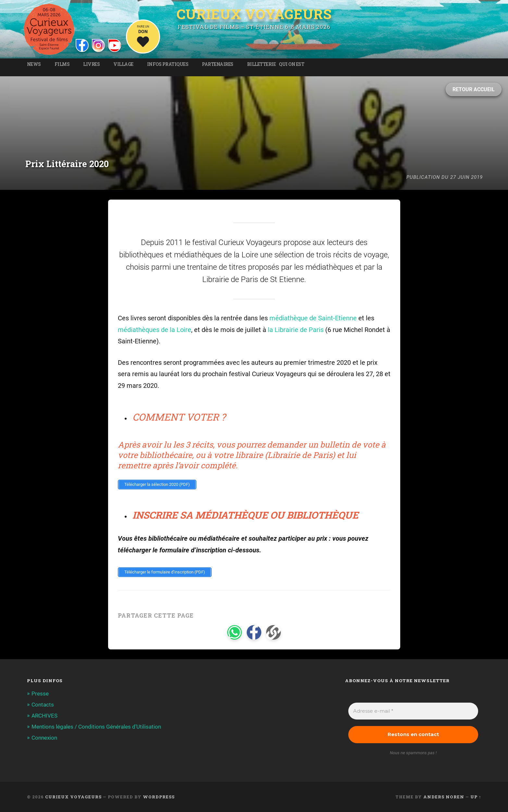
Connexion (44, 738)
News (34, 64)
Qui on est (291, 64)
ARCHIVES (44, 716)
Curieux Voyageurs (254, 14)
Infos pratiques (168, 64)
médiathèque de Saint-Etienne (313, 318)
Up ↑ (476, 797)
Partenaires (218, 64)
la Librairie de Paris (296, 330)
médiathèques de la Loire (155, 330)
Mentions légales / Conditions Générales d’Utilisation (96, 727)
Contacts (43, 705)
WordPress (159, 797)
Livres (91, 64)
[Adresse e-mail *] (413, 711)
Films (62, 64)
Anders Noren (444, 797)
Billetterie (261, 64)
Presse (40, 694)
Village (123, 64)
